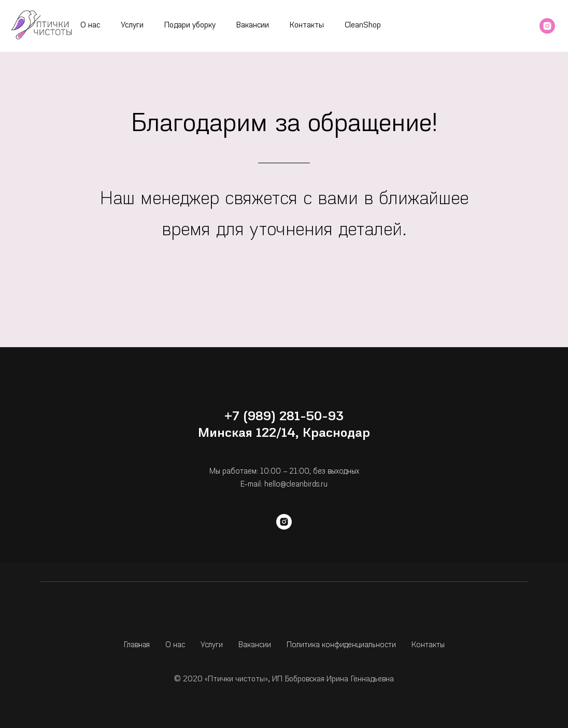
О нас (90, 26)
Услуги (132, 26)
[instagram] (547, 26)
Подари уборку (190, 26)
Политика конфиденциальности (341, 645)
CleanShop (363, 26)
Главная (137, 645)
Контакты (307, 26)
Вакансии (253, 26)
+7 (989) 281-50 (273, 417)
